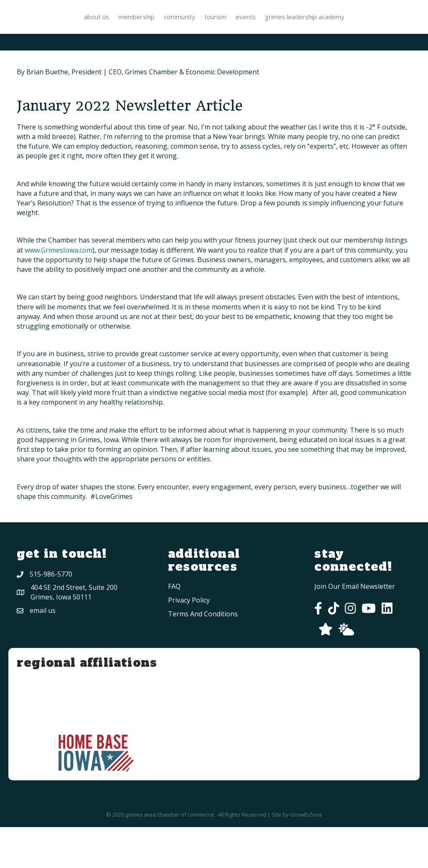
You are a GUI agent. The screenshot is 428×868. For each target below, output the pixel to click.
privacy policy (189, 666)
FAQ (174, 653)
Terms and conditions (203, 680)
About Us (61, 26)
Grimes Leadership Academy (214, 58)
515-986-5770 (51, 621)
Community (144, 26)
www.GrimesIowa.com (59, 291)
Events (370, 26)
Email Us (43, 661)
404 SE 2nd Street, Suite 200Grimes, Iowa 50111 (74, 643)
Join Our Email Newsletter (355, 638)
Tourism (340, 26)
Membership (101, 26)
